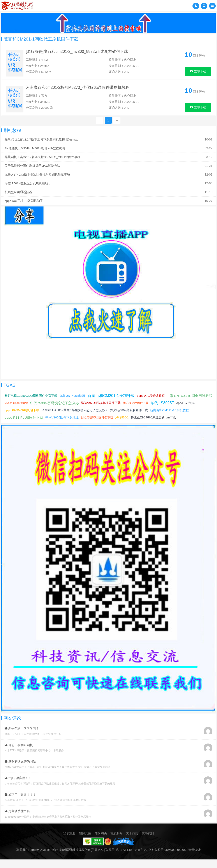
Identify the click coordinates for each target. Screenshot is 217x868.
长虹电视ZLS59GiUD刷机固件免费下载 (31, 398)
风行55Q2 (164, 419)
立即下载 (198, 71)
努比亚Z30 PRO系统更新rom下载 (27, 427)
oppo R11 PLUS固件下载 (66, 419)
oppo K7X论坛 (41, 412)
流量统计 (195, 858)
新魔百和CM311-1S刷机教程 (24, 419)
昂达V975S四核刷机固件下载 (150, 405)
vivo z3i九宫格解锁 (65, 405)
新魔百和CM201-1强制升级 (112, 398)
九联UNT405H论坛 (73, 398)
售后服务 (116, 842)
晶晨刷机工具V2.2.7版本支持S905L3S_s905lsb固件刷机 (43, 160)
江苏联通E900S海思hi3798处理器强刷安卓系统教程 (56, 809)
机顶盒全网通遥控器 (18, 194)
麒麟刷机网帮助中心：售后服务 (45, 759)
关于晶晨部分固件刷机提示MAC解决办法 (33, 169)
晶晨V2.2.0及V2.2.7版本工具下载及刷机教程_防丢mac (42, 143)
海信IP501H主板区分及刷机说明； (28, 186)
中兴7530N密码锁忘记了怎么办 (103, 405)
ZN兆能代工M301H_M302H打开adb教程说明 (35, 152)
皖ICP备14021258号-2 (131, 858)
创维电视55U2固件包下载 (139, 419)
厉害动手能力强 (17, 820)
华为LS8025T (17, 412)
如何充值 (85, 842)
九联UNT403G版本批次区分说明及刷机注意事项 (38, 177)
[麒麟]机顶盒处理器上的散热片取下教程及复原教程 (62, 825)
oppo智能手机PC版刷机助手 (24, 203)
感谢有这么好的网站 (20, 770)
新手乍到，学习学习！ (22, 738)
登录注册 (69, 842)
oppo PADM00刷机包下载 (70, 412)
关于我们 (132, 842)
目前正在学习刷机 (19, 754)
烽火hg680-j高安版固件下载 (178, 412)
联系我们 (148, 842)
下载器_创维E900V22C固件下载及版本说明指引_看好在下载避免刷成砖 (69, 776)
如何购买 (101, 842)
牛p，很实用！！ (18, 787)
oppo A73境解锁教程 (152, 398)
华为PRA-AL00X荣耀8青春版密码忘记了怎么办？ (123, 412)
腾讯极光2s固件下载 (185, 405)
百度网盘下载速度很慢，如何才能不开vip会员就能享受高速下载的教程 (74, 792)
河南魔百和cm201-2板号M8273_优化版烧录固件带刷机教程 (80, 90)
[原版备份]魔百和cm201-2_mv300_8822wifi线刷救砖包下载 (79, 52)
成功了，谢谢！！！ (20, 803)
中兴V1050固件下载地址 (104, 419)
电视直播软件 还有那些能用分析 (42, 743)
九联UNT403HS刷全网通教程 (28, 405)
